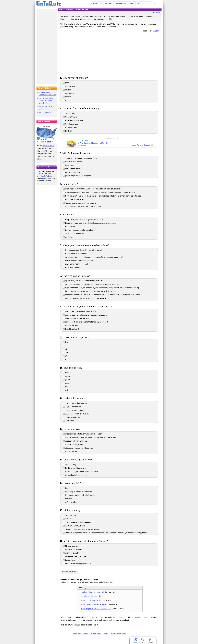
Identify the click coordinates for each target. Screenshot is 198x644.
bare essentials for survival (75, 556)
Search (143, 640)
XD (65, 353)
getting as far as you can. (74, 169)
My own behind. (70, 546)
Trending (150, 640)
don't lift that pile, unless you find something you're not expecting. (90, 437)
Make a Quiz (98, 3)
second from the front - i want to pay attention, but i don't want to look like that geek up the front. (102, 295)
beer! (66, 488)
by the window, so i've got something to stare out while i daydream (90, 291)
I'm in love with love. (72, 268)
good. (66, 83)
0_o (66, 342)
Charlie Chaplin (70, 117)
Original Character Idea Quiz (93, 592)
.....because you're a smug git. (76, 414)
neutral (67, 90)
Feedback (157, 13)
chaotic (67, 97)
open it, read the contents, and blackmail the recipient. (85, 315)
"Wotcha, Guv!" (70, 515)
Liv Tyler (67, 131)
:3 (65, 349)
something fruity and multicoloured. (78, 492)
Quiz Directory (121, 3)
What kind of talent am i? (91, 600)
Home (135, 640)
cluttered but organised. (73, 444)
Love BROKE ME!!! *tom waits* (76, 264)
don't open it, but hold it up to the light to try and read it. (86, 322)
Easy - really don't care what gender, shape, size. (83, 220)
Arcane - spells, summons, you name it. (80, 203)
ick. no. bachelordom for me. (75, 475)
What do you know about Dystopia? (96, 609)
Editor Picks (141, 3)
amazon (156, 31)
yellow (67, 380)
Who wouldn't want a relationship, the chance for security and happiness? (93, 257)
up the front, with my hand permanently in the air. (83, 281)
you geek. (68, 100)
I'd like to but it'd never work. (75, 468)
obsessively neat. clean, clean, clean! (79, 448)
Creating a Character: (90, 596)
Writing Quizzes (144, 145)
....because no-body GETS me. (76, 410)
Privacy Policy (95, 634)
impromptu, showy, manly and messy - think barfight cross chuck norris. (92, 189)
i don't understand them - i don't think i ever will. (83, 250)
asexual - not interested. (74, 234)
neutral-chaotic (70, 93)
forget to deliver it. (71, 329)
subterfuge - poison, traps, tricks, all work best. (82, 206)
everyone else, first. (72, 553)
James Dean (69, 113)
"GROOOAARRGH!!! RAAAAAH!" (77, 522)
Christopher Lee (71, 124)
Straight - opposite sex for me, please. (79, 230)
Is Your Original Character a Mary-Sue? (94, 143)
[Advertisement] (110, 54)
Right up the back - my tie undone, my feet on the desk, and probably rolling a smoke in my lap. (101, 288)
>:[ (65, 346)
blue (66, 373)
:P (65, 356)
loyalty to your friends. (73, 162)
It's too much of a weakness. (75, 254)
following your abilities (73, 172)
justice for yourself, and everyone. (77, 176)
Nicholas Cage (70, 127)
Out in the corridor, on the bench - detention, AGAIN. (85, 298)
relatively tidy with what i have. (76, 441)
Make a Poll (109, 3)
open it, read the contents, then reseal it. (80, 311)
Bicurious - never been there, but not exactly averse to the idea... (90, 223)
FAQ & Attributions (118, 634)
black (66, 387)
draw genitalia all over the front (76, 318)
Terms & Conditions (80, 634)
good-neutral (69, 86)
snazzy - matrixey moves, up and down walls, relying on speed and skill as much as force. (99, 192)
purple (67, 383)
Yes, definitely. (70, 465)
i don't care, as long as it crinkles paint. (79, 495)
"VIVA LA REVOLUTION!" (74, 526)
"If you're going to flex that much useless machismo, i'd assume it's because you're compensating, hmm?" (106, 533)
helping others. (70, 165)
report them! (47, 178)
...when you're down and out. (75, 403)
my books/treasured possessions (77, 563)
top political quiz (48, 146)
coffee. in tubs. (70, 502)
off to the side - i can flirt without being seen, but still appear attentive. (91, 284)
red (65, 390)
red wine (68, 499)
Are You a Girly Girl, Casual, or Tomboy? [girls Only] (46, 101)
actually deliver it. (71, 325)
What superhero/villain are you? (94, 604)
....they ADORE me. (72, 417)
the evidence (69, 560)
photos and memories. (73, 549)
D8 (65, 360)
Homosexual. (69, 227)
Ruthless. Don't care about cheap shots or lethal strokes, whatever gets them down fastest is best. (103, 196)
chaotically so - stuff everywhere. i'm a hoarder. (83, 434)
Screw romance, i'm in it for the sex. (78, 261)
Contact (106, 634)
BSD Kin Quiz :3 (45, 112)
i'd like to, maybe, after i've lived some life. (81, 472)
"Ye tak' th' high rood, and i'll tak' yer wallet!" (81, 529)
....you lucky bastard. (72, 407)
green (66, 376)
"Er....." (67, 519)
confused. (68, 237)
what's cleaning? (71, 451)
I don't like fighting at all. (74, 199)
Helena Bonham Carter (73, 120)
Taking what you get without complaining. (80, 158)
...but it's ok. (69, 421)
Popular (131, 3)
